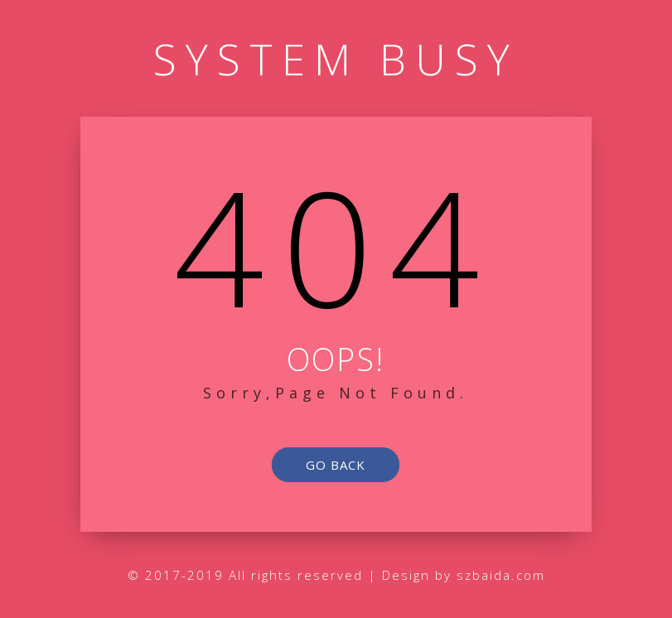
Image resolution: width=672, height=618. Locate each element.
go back (336, 465)
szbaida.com (501, 575)
